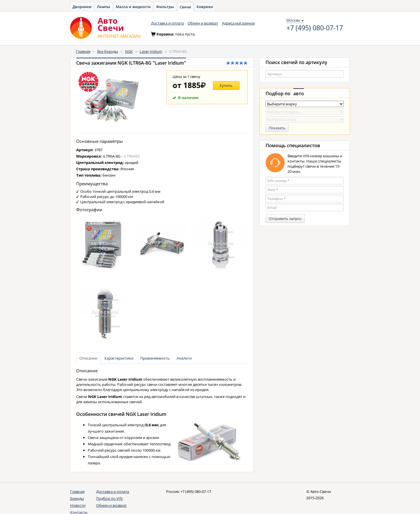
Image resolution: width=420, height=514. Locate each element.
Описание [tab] (88, 358)
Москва (295, 20)
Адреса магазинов (238, 23)
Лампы (104, 7)
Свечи (185, 7)
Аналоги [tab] (184, 358)
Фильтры (165, 7)
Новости (78, 505)
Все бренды (108, 51)
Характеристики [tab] (119, 358)
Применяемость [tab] (155, 358)
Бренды (77, 498)
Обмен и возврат (203, 23)
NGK (129, 51)
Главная (83, 51)
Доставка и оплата (167, 23)
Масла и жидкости (133, 7)
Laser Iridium (151, 51)
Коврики (205, 7)
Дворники (82, 7)
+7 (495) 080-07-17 (315, 28)
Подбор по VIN (109, 498)
